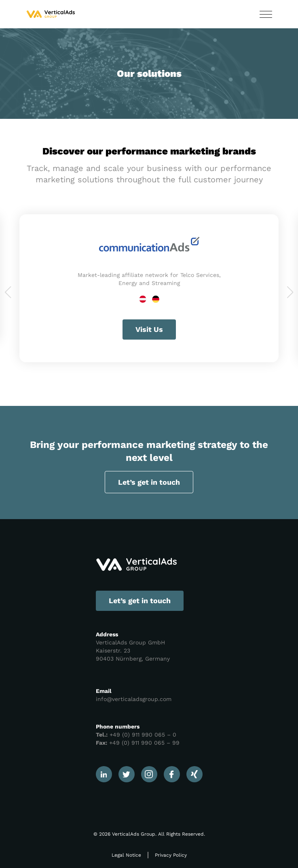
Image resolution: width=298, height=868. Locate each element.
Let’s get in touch (149, 482)
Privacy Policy (171, 855)
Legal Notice (126, 855)
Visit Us (149, 329)
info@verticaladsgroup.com (134, 699)
